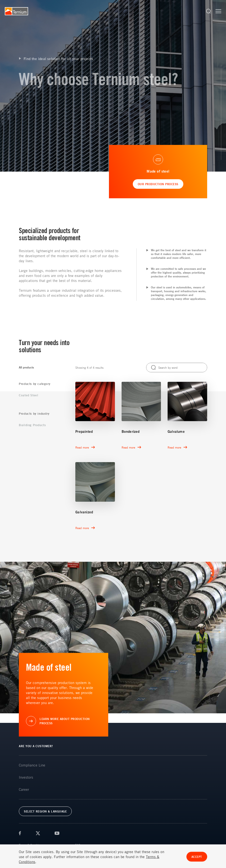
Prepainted (84, 431)
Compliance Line (32, 765)
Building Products (32, 425)
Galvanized (84, 512)
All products (26, 367)
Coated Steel (28, 395)
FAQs (78, 845)
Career (24, 789)
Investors (26, 777)
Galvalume (176, 431)
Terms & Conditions (31, 845)
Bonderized (131, 431)
